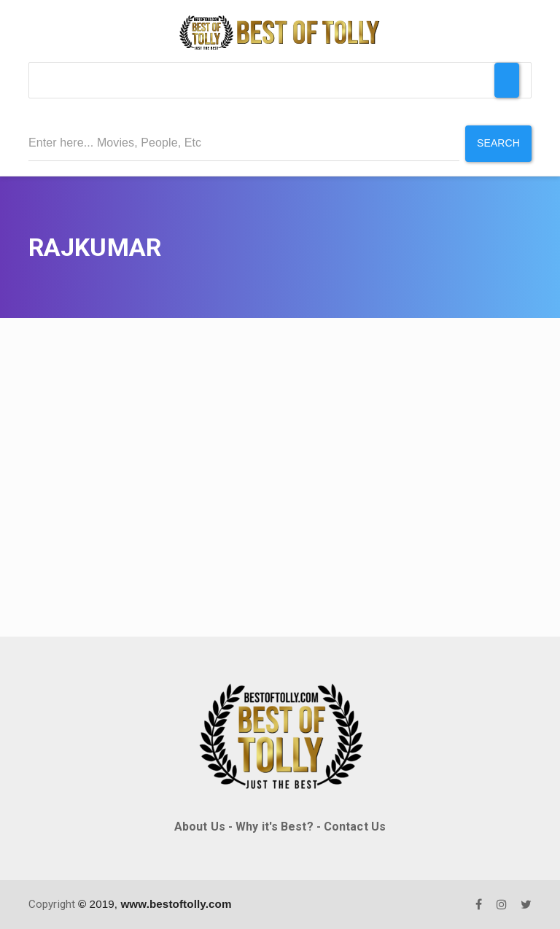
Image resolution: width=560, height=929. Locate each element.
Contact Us (355, 827)
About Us (200, 827)
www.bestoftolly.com (176, 904)
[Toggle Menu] (507, 80)
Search (498, 143)
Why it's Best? (274, 827)
